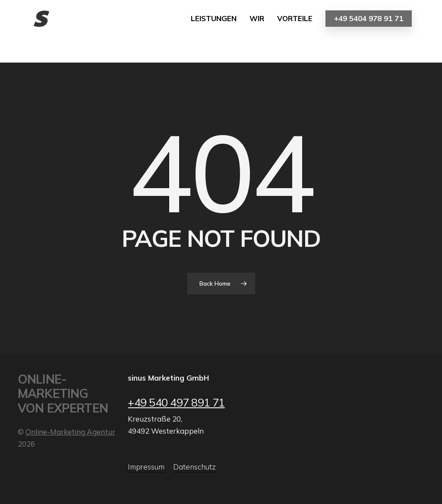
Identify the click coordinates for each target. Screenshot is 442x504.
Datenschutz (194, 467)
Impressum (146, 467)
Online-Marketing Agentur (70, 432)
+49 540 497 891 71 (176, 402)
